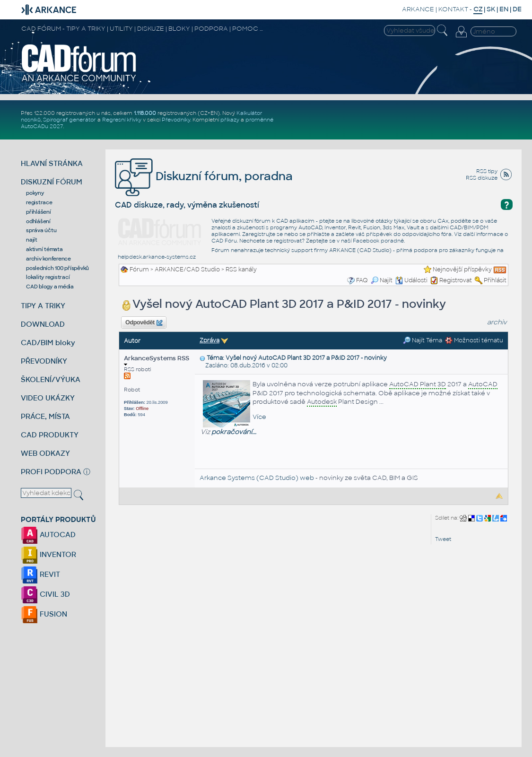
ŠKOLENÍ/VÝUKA (51, 379)
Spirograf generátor (70, 120)
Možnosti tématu (474, 340)
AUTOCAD (48, 535)
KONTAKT (453, 9)
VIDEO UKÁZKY (48, 398)
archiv (497, 322)
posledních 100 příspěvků (57, 268)
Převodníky (176, 120)
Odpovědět (144, 323)
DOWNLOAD (43, 324)
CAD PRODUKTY (50, 435)
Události (411, 280)
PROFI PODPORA (51, 472)
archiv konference (48, 259)
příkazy (230, 120)
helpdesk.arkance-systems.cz (157, 257)
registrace (39, 202)
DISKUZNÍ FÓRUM (52, 182)
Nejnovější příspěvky (462, 270)
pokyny (35, 193)
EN (504, 9)
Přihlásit (495, 280)
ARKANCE (418, 9)
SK (491, 9)
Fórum (139, 270)
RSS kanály (241, 270)
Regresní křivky (122, 120)
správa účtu (41, 230)
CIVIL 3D (45, 594)
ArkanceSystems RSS (157, 360)
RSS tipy (487, 171)
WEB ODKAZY (45, 453)
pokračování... (234, 432)
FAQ (362, 280)
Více (259, 417)
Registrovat (456, 280)
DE (517, 9)
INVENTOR (48, 554)
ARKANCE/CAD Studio (187, 270)
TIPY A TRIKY (43, 306)
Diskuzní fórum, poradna (204, 176)
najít (32, 240)
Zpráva (209, 340)
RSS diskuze (482, 178)
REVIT (40, 574)
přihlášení (39, 212)
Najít (382, 280)
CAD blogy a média (50, 287)
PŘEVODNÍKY (44, 361)
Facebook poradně (378, 241)
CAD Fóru (224, 241)
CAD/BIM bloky (48, 343)
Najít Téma (423, 340)
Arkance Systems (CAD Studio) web (257, 478)
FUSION (44, 614)
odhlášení (38, 221)
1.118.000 (145, 113)
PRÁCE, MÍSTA (45, 416)
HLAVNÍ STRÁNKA (52, 163)
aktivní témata (44, 249)
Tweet (443, 539)
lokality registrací (48, 277)
